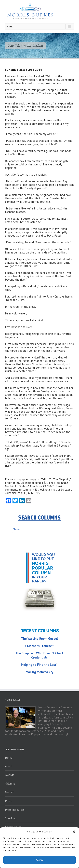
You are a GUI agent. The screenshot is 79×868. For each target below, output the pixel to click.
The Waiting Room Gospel (39, 639)
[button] (74, 832)
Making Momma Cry (39, 672)
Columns (10, 784)
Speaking (11, 818)
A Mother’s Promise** (39, 646)
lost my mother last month (46, 378)
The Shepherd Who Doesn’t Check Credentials (39, 655)
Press (8, 801)
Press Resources (15, 810)
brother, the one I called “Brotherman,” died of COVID (36, 359)
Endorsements (14, 827)
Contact (10, 792)
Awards (10, 775)
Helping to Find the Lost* (39, 665)
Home (9, 758)
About (9, 766)
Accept (39, 860)
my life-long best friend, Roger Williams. (39, 410)
